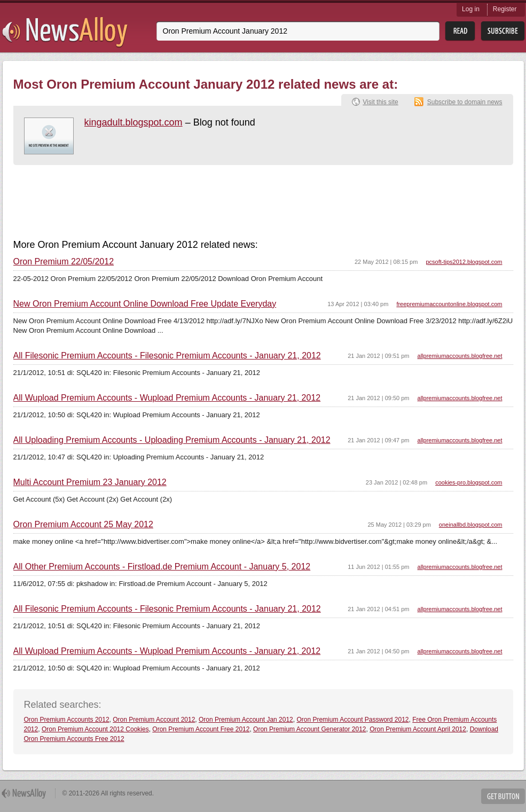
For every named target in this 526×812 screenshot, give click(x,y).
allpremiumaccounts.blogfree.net (460, 356)
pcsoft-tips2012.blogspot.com (464, 262)
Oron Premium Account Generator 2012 (309, 729)
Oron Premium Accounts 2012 (67, 720)
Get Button (503, 796)
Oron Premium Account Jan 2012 (246, 720)
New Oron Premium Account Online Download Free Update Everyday (145, 304)
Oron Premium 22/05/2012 (64, 262)
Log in (471, 9)
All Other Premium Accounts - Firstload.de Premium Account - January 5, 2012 (162, 567)
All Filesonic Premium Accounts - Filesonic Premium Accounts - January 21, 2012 (167, 356)
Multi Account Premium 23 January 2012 (90, 482)
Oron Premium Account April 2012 (418, 729)
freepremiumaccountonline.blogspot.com (449, 304)
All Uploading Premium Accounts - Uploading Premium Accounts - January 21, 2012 (172, 440)
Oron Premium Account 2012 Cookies (95, 729)
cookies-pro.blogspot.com (469, 482)
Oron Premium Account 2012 (154, 720)
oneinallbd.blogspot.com (471, 525)
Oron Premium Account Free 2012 (201, 729)
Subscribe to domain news (465, 102)
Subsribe (503, 31)
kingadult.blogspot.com (134, 122)
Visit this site (380, 102)
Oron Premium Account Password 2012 (352, 720)
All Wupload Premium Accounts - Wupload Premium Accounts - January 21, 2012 (167, 398)
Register (505, 9)
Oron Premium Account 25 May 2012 (83, 525)
